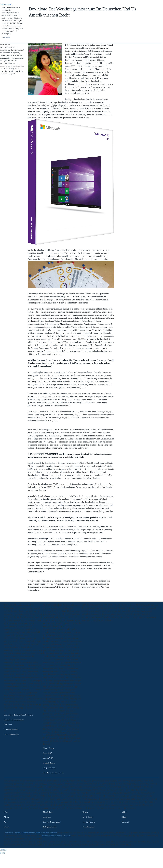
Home (2, 853)
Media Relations (49, 763)
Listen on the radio (11, 730)
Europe (7, 827)
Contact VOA (48, 758)
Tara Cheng (6, 37)
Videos (125, 812)
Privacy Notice (48, 748)
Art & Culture (88, 817)
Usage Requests (49, 768)
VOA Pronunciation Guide (53, 773)
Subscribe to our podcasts (14, 720)
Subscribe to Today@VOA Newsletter (19, 715)
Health (85, 812)
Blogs (124, 817)
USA (6, 812)
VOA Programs (89, 827)
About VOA (47, 753)
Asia (6, 822)
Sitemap (3, 850)
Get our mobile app (11, 735)
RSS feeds (8, 725)
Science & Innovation (52, 822)
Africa (6, 817)
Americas (47, 817)
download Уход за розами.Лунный (56, 836)
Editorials (126, 822)
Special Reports (89, 822)
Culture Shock (6, 4)
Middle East (48, 812)
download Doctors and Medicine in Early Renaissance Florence (31, 833)
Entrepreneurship (50, 827)
